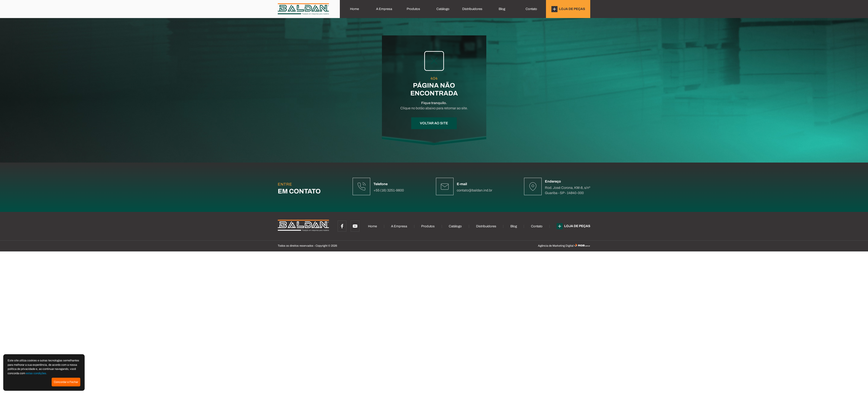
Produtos (413, 9)
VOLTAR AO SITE (434, 123)
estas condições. (36, 373)
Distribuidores (472, 9)
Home (354, 9)
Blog (502, 9)
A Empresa (384, 9)
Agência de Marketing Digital (556, 246)
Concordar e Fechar (66, 382)
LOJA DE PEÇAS (568, 9)
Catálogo (443, 9)
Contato (531, 9)
